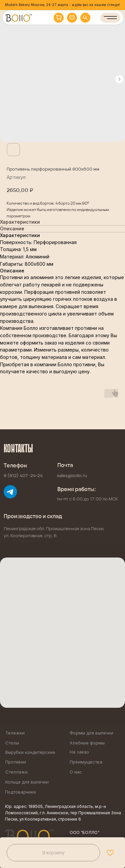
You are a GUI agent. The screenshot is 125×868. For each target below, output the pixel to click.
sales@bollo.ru (72, 475)
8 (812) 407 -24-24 (23, 475)
